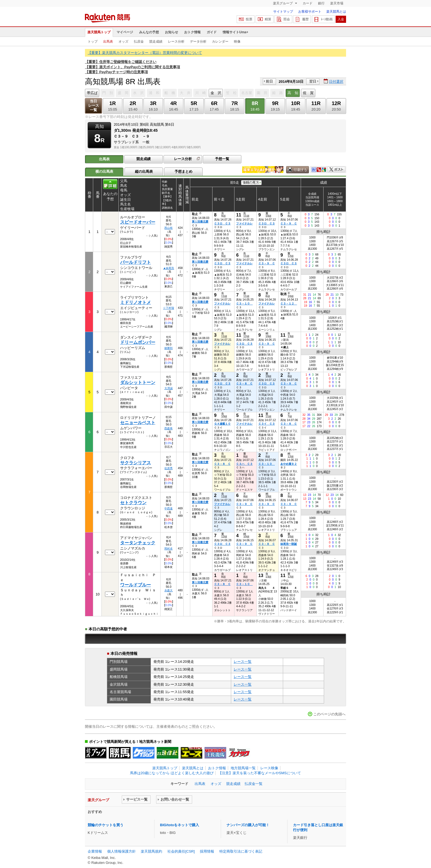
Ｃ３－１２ (289, 303)
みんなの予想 (149, 32)
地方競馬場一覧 (243, 768)
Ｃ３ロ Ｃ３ (222, 223)
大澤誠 (168, 388)
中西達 (168, 508)
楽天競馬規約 (151, 851)
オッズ (123, 42)
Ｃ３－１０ (244, 303)
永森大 (168, 590)
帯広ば (92, 93)
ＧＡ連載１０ (222, 424)
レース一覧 (243, 662)
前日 (269, 81)
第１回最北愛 (200, 222)
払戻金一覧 (254, 784)
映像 (237, 42)
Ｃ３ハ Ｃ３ (244, 464)
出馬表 (108, 42)
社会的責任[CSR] (181, 851)
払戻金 (139, 42)
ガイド (212, 32)
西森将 (168, 428)
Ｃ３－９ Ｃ (289, 223)
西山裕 (168, 228)
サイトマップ (283, 12)
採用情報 (207, 851)
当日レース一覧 (94, 105)
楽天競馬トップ (99, 32)
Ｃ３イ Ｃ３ (267, 424)
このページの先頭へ (329, 714)
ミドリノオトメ (136, 302)
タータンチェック (138, 543)
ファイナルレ (244, 223)
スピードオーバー (138, 222)
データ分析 (198, 42)
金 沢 (216, 93)
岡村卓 (168, 549)
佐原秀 (168, 468)
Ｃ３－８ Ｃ (244, 384)
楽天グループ (283, 3)
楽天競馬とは (336, 12)
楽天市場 (337, 3)
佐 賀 (308, 93)
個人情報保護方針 (121, 851)
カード (308, 3)
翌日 (313, 81)
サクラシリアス (136, 463)
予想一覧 (222, 159)
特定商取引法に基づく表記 (241, 851)
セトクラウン (133, 503)
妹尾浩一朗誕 (289, 544)
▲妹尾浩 (168, 268)
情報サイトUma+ (235, 32)
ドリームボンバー (138, 342)
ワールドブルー (136, 585)
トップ (93, 42)
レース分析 (176, 42)
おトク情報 (192, 32)
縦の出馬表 (144, 171)
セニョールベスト (138, 423)
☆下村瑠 (168, 308)
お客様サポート (310, 12)
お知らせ (172, 32)
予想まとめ (183, 171)
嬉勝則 (168, 348)
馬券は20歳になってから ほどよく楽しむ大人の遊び (172, 773)
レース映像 (269, 768)
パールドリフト (136, 262)
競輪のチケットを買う (106, 825)
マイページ (125, 32)
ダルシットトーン (138, 382)
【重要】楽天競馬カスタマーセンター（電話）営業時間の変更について (145, 53)
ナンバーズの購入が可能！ (248, 825)
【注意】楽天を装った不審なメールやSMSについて (260, 773)
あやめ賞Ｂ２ (289, 464)
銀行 (321, 3)
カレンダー (220, 42)
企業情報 (95, 851)
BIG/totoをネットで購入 (179, 825)
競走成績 (156, 42)
